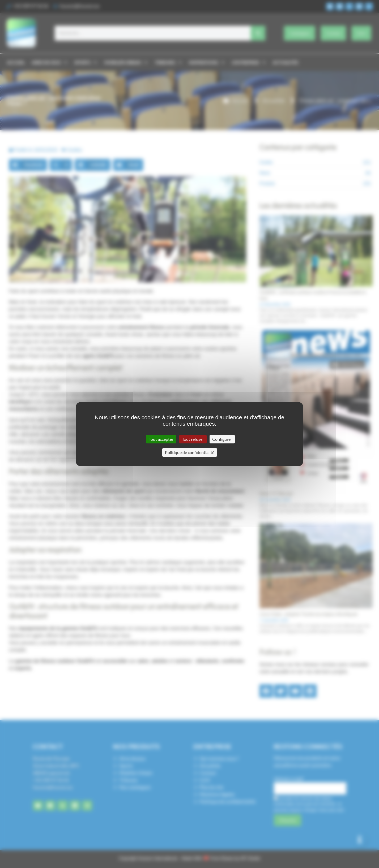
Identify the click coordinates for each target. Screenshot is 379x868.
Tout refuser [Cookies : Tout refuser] (193, 439)
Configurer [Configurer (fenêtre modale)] (222, 439)
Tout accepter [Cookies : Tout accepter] (161, 439)
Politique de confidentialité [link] (190, 452)
